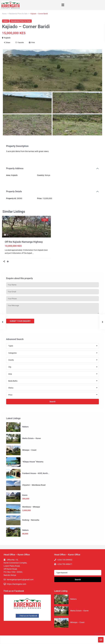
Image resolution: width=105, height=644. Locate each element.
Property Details (14, 191)
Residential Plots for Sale (18, 14)
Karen (25, 495)
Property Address (15, 168)
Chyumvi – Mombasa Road (34, 485)
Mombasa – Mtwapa (31, 507)
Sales (6, 21)
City (10, 367)
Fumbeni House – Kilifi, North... (36, 473)
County (11, 360)
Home (4, 14)
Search (52, 402)
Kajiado (7, 38)
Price (10, 395)
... (33, 253)
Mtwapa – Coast (29, 450)
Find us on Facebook (27, 616)
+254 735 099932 (65, 560)
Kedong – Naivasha (31, 520)
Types (11, 346)
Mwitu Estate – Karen (32, 438)
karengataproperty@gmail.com (20, 580)
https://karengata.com (16, 584)
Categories (13, 353)
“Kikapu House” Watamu (33, 462)
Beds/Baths (13, 381)
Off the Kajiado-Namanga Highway (24, 242)
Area (10, 374)
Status (11, 388)
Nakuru (25, 427)
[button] (63, 5)
